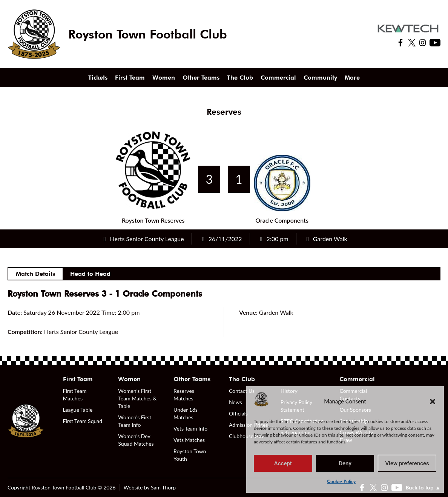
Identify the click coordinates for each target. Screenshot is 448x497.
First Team (130, 78)
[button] (433, 401)
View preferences (407, 463)
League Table (78, 410)
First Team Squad (83, 421)
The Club (240, 78)
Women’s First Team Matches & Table (137, 398)
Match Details (35, 274)
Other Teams (201, 78)
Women (164, 78)
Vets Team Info (190, 429)
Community (320, 78)
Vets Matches (189, 440)
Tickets (98, 78)
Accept (283, 463)
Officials (238, 413)
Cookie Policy (341, 481)
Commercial (278, 78)
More (352, 78)
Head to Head (90, 274)
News (236, 402)
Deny (345, 463)
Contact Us (242, 391)
